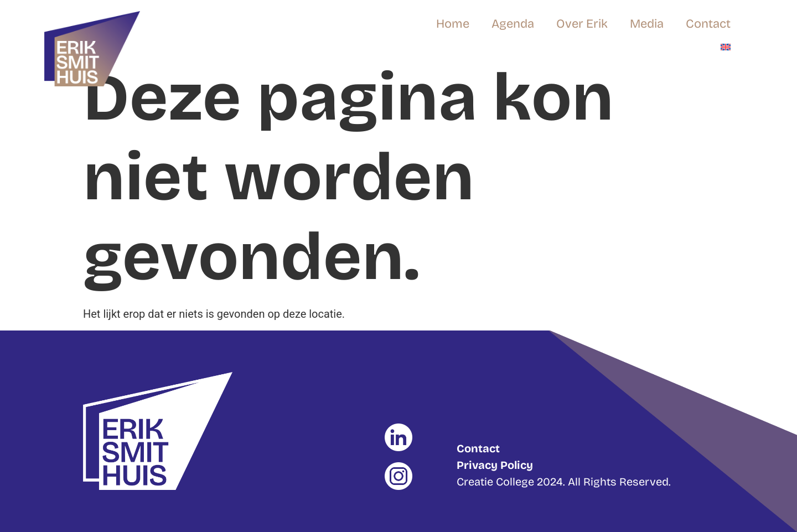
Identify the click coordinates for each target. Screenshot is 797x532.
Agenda (513, 24)
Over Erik (582, 24)
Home (453, 24)
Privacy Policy (495, 465)
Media (647, 24)
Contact (708, 24)
